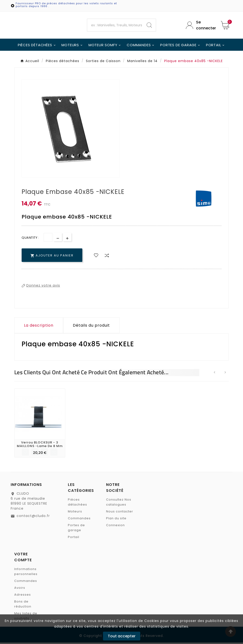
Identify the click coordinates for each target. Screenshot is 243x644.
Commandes (79, 520)
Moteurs (75, 513)
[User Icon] (200, 26)
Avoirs (20, 589)
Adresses (23, 596)
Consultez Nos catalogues (119, 503)
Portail (74, 538)
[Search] (149, 26)
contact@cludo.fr (33, 517)
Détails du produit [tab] (91, 327)
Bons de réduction (23, 605)
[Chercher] (115, 26)
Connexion (115, 527)
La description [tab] (39, 327)
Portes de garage (76, 529)
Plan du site (116, 520)
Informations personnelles (26, 573)
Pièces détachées (77, 503)
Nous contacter (120, 513)
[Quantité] (48, 239)
